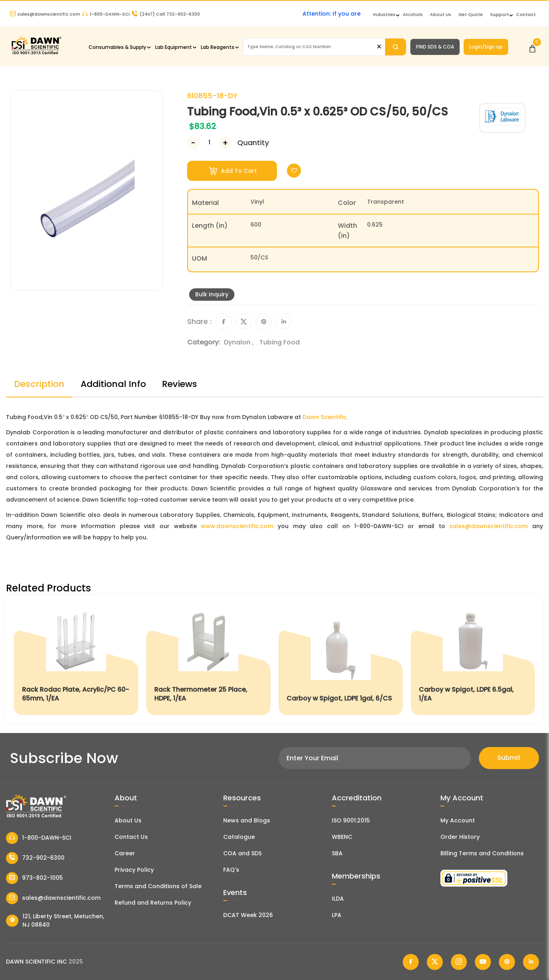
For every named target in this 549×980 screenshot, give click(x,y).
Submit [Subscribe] (509, 758)
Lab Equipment (174, 47)
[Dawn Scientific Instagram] (459, 962)
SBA (337, 853)
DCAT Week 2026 (248, 915)
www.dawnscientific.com (237, 526)
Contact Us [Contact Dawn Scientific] (131, 837)
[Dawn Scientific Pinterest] (507, 962)
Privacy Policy (134, 870)
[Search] (396, 47)
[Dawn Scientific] (36, 54)
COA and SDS (242, 853)
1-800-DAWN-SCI (106, 14)
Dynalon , (240, 342)
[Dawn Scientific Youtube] (483, 962)
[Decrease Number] (193, 143)
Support (500, 14)
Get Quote (471, 14)
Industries (384, 14)
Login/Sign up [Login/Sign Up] (486, 47)
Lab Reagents (218, 47)
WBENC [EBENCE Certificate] (342, 837)
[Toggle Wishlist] (294, 171)
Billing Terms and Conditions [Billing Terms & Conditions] (482, 853)
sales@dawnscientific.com (45, 14)
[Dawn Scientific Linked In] (531, 962)
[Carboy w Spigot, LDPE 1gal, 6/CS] (341, 659)
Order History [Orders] (460, 837)
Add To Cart (233, 171)
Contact (526, 14)
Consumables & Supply (117, 47)
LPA (337, 915)
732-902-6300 (35, 858)
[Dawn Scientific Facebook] (411, 962)
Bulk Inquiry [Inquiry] (212, 294)
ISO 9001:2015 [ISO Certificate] (351, 820)
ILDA (338, 899)
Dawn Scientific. (325, 417)
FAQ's (231, 870)
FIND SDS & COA (435, 47)
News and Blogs (247, 820)
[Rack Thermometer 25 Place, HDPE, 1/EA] (208, 659)
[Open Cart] (532, 47)
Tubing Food (280, 342)
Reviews (180, 384)
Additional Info (113, 384)
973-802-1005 (34, 878)
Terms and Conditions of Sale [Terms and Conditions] (158, 886)
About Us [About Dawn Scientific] (441, 14)
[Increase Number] (225, 143)
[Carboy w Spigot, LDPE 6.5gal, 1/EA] (473, 659)
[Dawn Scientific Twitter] (435, 962)
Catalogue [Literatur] (239, 837)
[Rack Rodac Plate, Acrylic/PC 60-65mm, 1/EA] (76, 659)
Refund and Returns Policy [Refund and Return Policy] (153, 903)
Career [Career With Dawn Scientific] (125, 853)
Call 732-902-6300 (166, 14)
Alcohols (413, 14)
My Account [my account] (458, 820)
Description (39, 384)
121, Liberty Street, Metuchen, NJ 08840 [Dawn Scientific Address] (55, 920)
